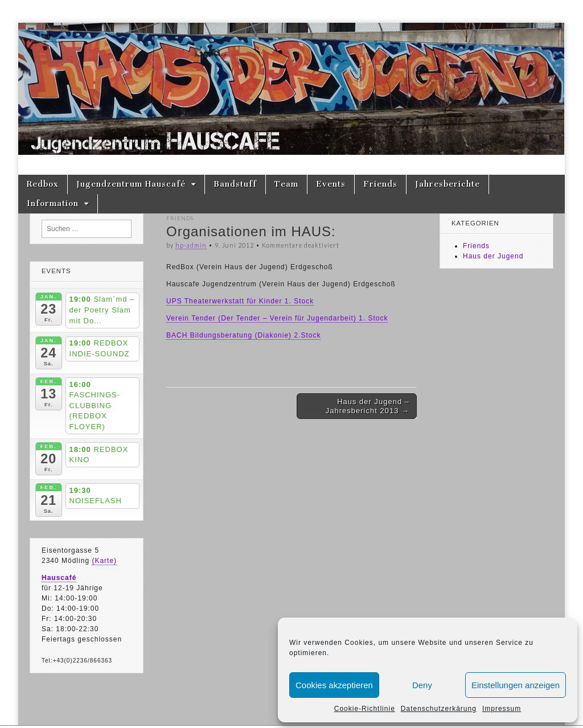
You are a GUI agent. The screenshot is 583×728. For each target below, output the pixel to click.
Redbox (43, 184)
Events (331, 184)
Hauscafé (59, 578)
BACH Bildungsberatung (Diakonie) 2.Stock (243, 335)
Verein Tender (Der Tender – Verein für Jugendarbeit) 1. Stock (277, 318)
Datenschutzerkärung (439, 709)
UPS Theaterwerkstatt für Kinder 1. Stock (240, 301)
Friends (380, 184)
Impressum (502, 709)
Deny (422, 685)
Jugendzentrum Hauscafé (131, 184)
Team (286, 184)
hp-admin (191, 245)
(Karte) (104, 561)
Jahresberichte (447, 184)
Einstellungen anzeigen (516, 685)
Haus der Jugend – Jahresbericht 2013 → (368, 406)
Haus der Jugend (493, 256)
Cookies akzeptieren (334, 685)
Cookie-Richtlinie (365, 709)
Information (53, 203)
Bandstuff (235, 184)
